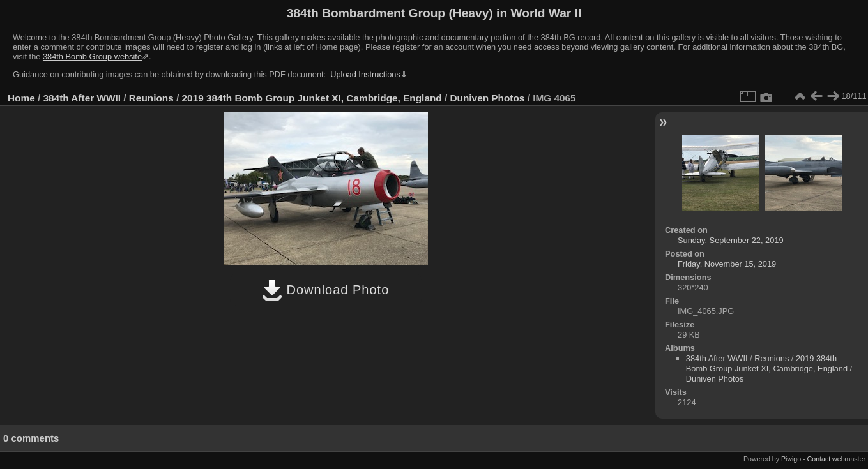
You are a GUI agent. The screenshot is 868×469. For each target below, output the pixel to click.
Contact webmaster (836, 459)
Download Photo (325, 290)
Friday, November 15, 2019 (727, 264)
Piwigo (791, 459)
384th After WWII (82, 98)
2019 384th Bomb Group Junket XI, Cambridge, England (312, 98)
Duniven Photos (488, 98)
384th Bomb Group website (92, 56)
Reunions (151, 98)
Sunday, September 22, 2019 (731, 240)
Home (21, 98)
